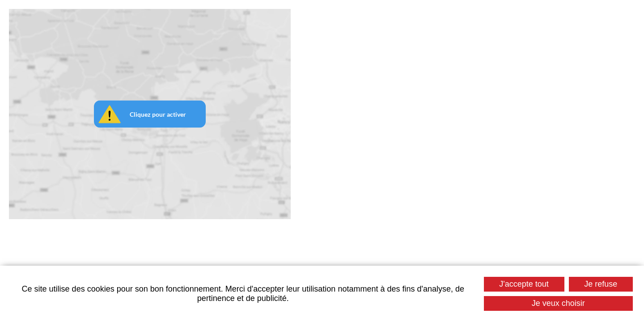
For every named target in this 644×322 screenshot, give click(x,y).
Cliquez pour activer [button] (158, 114)
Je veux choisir (558, 303)
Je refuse (601, 284)
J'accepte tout (524, 284)
